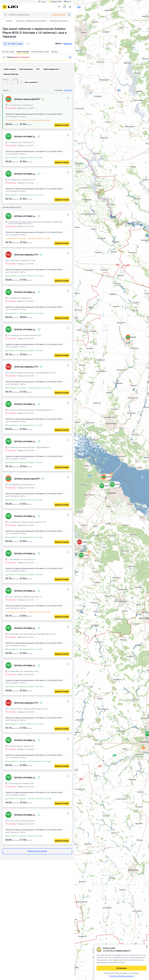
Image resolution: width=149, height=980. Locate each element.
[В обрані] (68, 98)
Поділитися (27, 44)
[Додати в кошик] (62, 125)
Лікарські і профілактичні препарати (31, 21)
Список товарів (64, 7)
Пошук (5, 15)
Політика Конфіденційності (122, 976)
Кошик (70, 7)
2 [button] (143, 748)
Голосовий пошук (69, 15)
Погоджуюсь (122, 968)
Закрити (147, 947)
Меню (5, 7)
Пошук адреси (4, 57)
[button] (82, 545)
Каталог (9, 21)
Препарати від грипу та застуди (63, 21)
